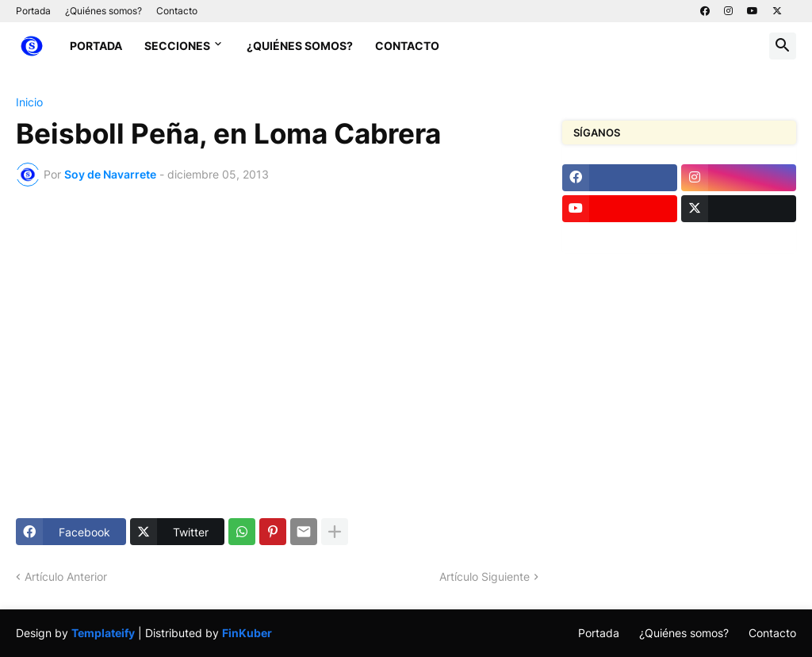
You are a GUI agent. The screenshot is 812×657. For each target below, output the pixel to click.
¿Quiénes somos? (103, 11)
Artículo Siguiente (485, 576)
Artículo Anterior (66, 576)
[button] (783, 46)
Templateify (103, 633)
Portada (33, 11)
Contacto (177, 11)
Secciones (177, 46)
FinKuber (247, 633)
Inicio (29, 102)
